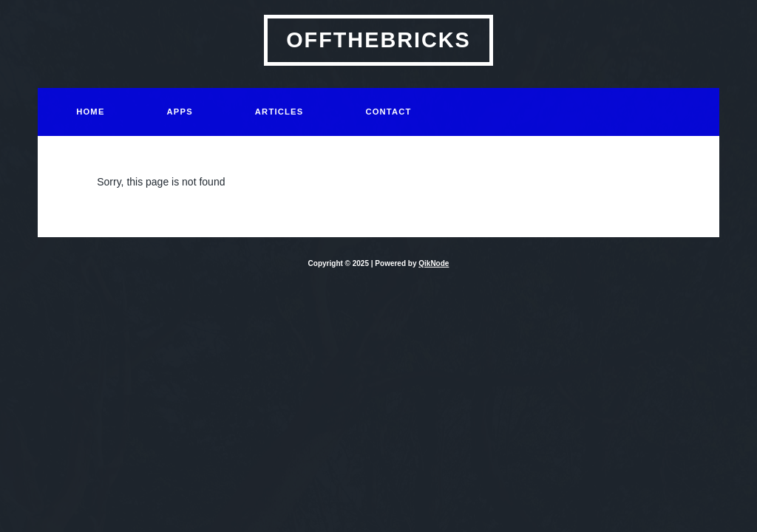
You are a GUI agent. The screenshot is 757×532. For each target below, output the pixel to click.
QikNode (434, 263)
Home (90, 112)
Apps (180, 112)
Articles (279, 112)
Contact (388, 112)
